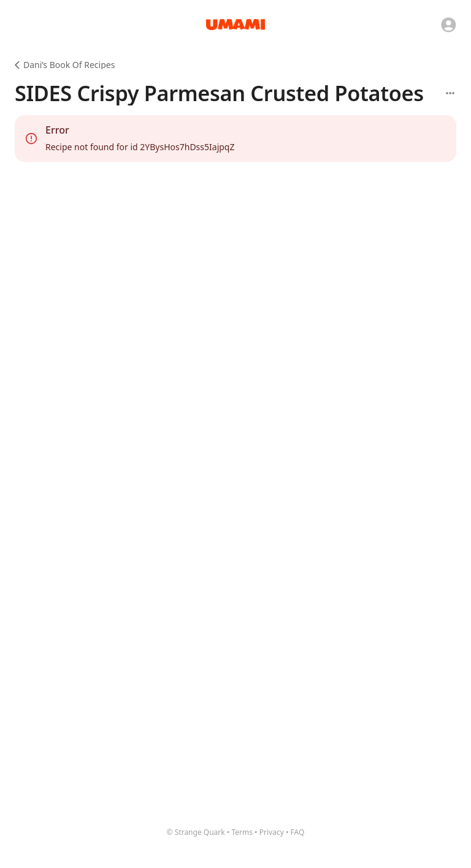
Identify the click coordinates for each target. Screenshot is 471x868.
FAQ (298, 832)
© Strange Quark (196, 832)
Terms (242, 832)
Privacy (272, 832)
